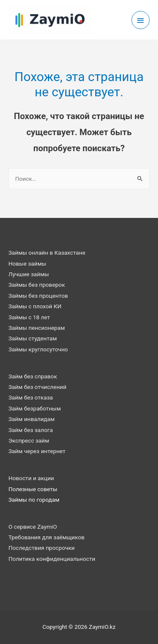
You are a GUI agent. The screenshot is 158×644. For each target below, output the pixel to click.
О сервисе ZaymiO (33, 527)
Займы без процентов (38, 296)
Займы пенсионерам (37, 328)
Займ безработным (35, 408)
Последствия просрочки (42, 548)
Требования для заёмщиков (47, 537)
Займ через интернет (37, 451)
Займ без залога (31, 430)
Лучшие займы (29, 274)
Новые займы (27, 264)
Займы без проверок (37, 285)
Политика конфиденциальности (52, 559)
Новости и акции (31, 478)
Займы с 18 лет (29, 317)
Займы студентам (33, 338)
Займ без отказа (31, 397)
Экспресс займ (29, 440)
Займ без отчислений (37, 387)
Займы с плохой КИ (35, 306)
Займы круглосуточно (38, 349)
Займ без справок (33, 376)
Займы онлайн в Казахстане (47, 253)
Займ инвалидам (32, 419)
